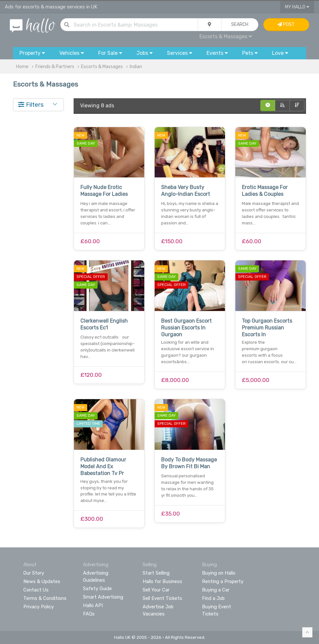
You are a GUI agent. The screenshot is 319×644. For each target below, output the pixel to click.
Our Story (34, 573)
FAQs (89, 614)
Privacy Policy (39, 607)
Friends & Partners (55, 67)
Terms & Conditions (45, 598)
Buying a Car (216, 590)
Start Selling (156, 573)
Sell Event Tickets (162, 598)
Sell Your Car (156, 590)
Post (286, 24)
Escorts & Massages (226, 36)
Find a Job (213, 598)
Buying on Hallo (219, 573)
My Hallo (297, 7)
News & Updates (42, 581)
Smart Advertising (103, 597)
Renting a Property (223, 581)
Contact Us (36, 590)
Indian (136, 67)
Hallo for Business (162, 581)
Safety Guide (97, 589)
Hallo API (93, 605)
